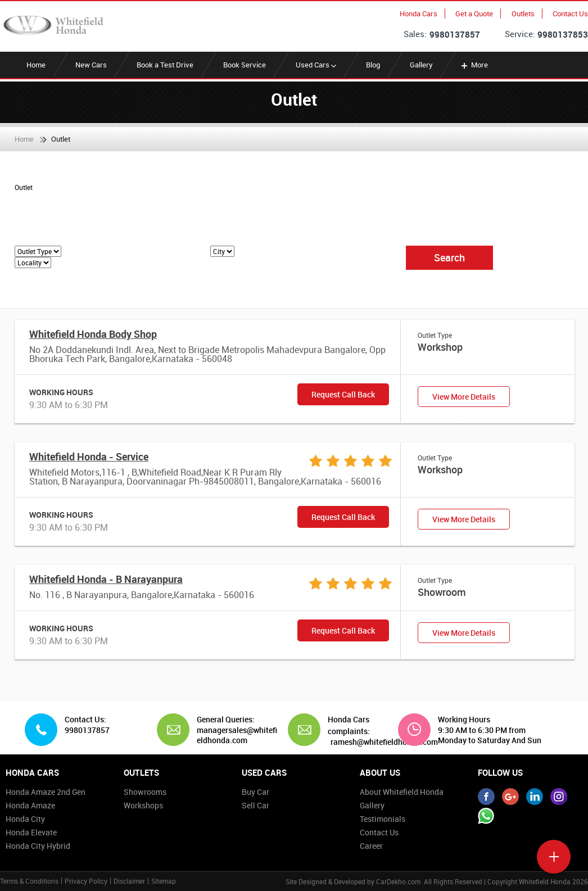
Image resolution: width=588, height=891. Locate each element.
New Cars (91, 65)
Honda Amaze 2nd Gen (46, 792)
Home (36, 65)
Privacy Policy (86, 881)
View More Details (464, 397)
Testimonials (383, 819)
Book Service (245, 65)
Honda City (25, 819)
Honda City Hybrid (38, 846)
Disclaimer (129, 881)
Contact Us (570, 13)
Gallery (421, 65)
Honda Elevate (31, 832)
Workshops (143, 805)
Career (371, 846)
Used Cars (316, 65)
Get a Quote (474, 13)
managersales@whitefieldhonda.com (237, 735)
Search (449, 257)
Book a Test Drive (165, 65)
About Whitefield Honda (402, 792)
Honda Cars (419, 13)
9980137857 (455, 34)
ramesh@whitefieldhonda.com (384, 742)
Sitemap (164, 881)
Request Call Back (343, 394)
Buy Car (255, 792)
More (474, 65)
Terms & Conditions (29, 881)
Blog (373, 65)
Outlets (523, 13)
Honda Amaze (30, 805)
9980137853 (563, 34)
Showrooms (145, 792)
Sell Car (255, 805)
